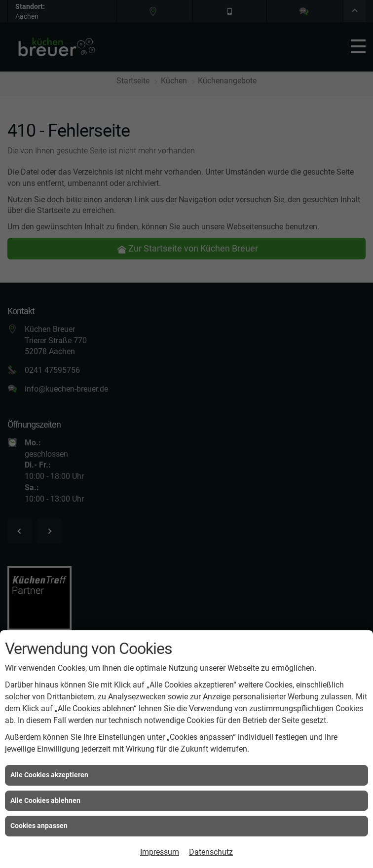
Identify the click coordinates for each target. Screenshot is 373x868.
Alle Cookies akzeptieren (49, 775)
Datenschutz (211, 852)
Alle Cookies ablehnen (45, 800)
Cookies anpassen (39, 826)
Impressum (160, 852)
